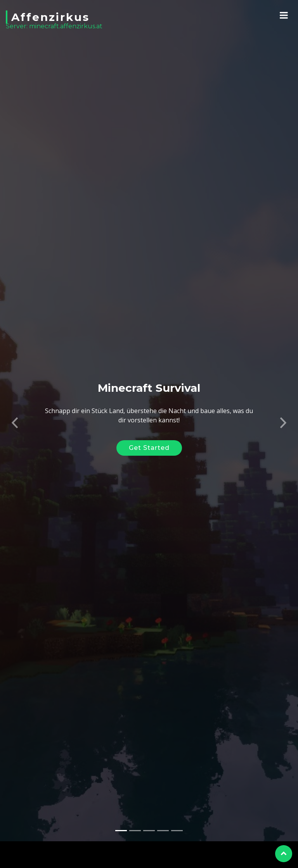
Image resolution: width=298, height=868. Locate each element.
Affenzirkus (50, 17)
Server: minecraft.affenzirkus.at (54, 26)
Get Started (149, 439)
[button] (15, 412)
